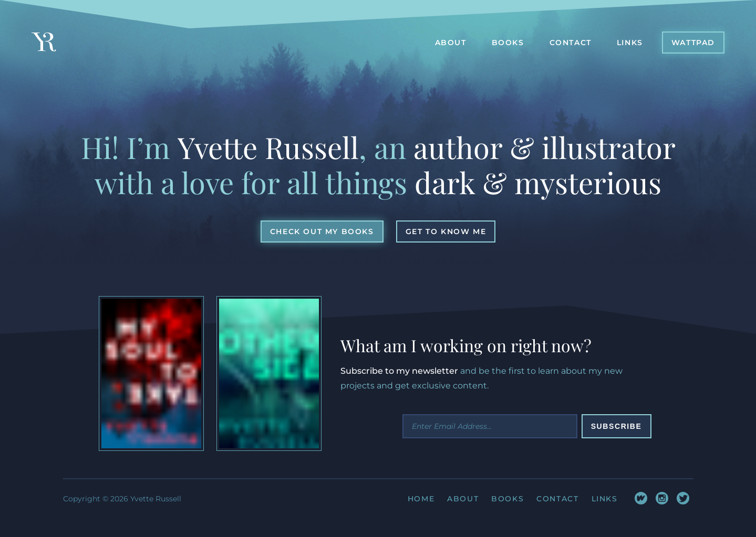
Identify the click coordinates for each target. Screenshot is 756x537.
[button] (693, 43)
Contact (557, 499)
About (463, 499)
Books (508, 499)
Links (605, 499)
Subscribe (617, 426)
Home (421, 499)
